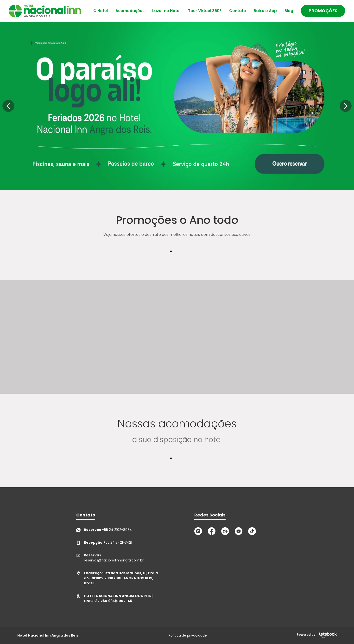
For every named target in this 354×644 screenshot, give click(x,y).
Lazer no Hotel (166, 11)
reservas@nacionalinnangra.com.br (110, 558)
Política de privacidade (188, 635)
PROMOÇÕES (323, 11)
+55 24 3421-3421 (104, 543)
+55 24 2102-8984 (104, 530)
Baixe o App (265, 11)
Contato (238, 11)
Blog (289, 11)
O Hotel (101, 11)
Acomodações (130, 11)
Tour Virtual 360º (205, 11)
